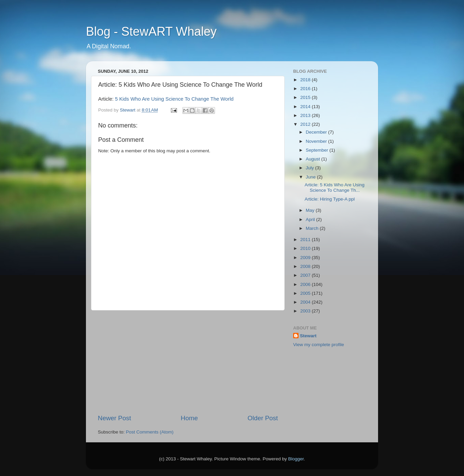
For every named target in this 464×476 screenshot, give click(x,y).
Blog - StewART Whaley (151, 31)
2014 (306, 107)
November (317, 141)
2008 (306, 266)
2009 (306, 258)
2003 (306, 311)
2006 (306, 284)
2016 (306, 89)
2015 (306, 97)
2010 (306, 248)
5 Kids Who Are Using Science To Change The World (174, 99)
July (310, 168)
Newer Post (114, 418)
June (311, 177)
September (318, 150)
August (314, 159)
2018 (306, 80)
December (317, 132)
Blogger (296, 459)
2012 (306, 124)
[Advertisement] (188, 362)
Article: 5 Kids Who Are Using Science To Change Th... (335, 188)
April (311, 219)
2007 (306, 275)
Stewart (308, 336)
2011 (306, 240)
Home (189, 418)
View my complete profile (319, 345)
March (313, 228)
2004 (306, 302)
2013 (306, 115)
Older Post (263, 418)
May (311, 210)
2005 (306, 293)
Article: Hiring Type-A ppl (330, 199)
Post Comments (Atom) (150, 432)
